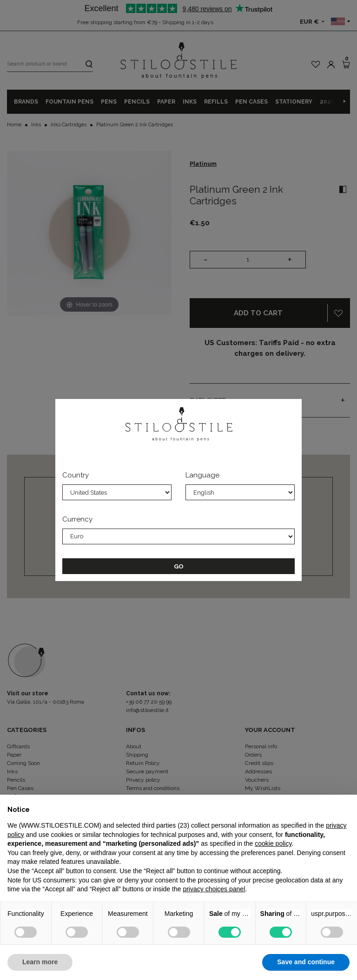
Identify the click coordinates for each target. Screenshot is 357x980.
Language (202, 475)
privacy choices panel (214, 889)
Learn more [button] (40, 962)
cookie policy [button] (273, 843)
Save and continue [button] (306, 962)
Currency (77, 519)
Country (76, 475)
